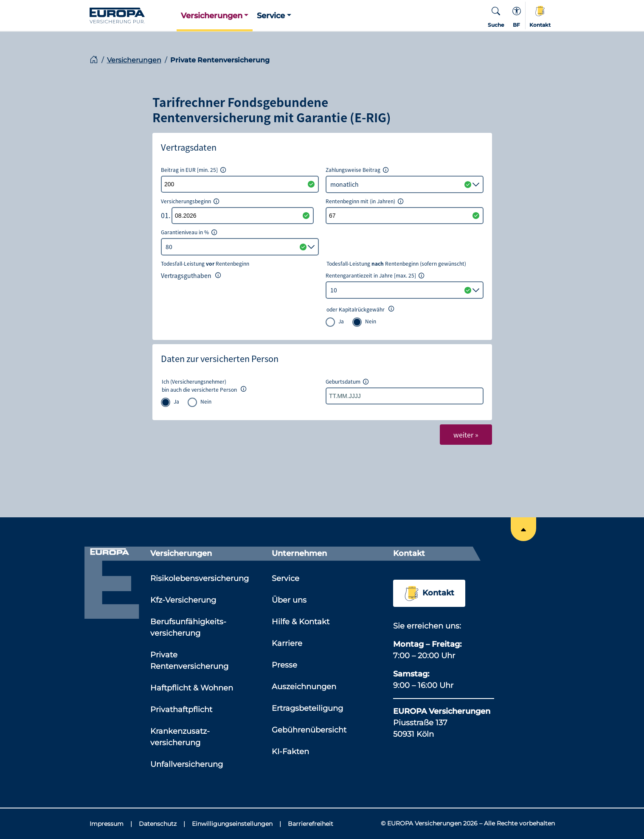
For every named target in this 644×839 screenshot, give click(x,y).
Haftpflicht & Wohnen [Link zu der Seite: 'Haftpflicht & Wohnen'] (192, 688)
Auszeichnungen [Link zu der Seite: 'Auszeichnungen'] (304, 687)
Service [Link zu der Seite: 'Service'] (285, 578)
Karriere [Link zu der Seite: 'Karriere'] (287, 643)
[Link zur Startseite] (133, 15)
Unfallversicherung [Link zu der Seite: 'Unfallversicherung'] (187, 764)
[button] (215, 15)
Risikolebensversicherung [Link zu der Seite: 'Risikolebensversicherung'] (200, 578)
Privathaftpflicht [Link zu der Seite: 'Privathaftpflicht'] (181, 710)
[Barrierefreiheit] (311, 824)
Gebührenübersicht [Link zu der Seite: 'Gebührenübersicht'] (309, 730)
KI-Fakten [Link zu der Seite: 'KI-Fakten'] (290, 752)
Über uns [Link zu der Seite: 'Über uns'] (289, 600)
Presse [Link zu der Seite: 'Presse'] (284, 665)
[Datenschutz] (162, 824)
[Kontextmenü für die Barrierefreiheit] (517, 15)
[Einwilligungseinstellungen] (236, 824)
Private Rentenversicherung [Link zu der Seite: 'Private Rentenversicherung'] (189, 661)
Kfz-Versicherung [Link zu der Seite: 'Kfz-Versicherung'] (183, 600)
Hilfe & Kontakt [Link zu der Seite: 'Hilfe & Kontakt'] (301, 622)
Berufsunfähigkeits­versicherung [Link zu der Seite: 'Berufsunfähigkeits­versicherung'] (188, 627)
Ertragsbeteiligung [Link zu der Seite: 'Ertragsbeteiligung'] (307, 708)
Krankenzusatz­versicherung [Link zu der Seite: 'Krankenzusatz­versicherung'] (180, 737)
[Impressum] (111, 824)
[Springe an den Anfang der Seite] (523, 529)
